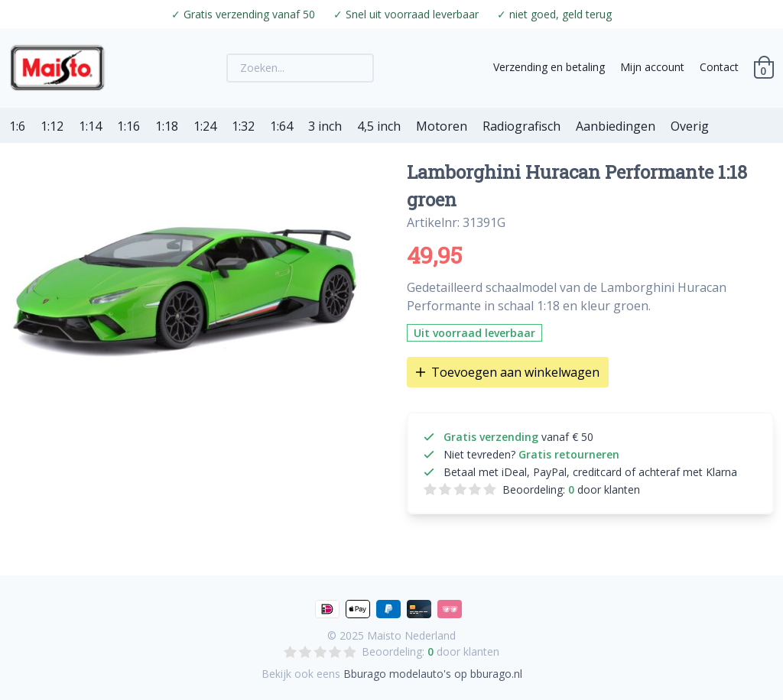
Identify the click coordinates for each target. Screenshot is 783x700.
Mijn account (652, 67)
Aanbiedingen (616, 126)
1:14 (90, 126)
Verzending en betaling (549, 67)
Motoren (442, 126)
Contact (719, 67)
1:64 (281, 126)
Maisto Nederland (411, 635)
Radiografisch (521, 126)
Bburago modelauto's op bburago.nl (433, 674)
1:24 (205, 126)
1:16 (128, 126)
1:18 (167, 126)
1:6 (17, 126)
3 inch (325, 126)
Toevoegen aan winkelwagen (508, 372)
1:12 (52, 126)
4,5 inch (379, 126)
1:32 (243, 126)
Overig (690, 126)
